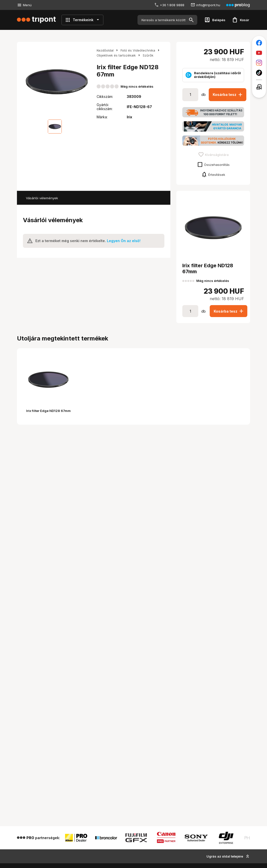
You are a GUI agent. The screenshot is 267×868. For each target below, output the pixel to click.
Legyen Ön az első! (124, 241)
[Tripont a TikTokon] (259, 73)
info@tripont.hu (208, 5)
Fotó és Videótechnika (138, 50)
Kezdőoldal (105, 50)
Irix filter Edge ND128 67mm (48, 411)
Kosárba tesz (228, 95)
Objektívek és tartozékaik (116, 55)
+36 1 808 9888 (172, 5)
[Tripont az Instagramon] (259, 63)
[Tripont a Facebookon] (259, 43)
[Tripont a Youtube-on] (259, 53)
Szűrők (148, 55)
